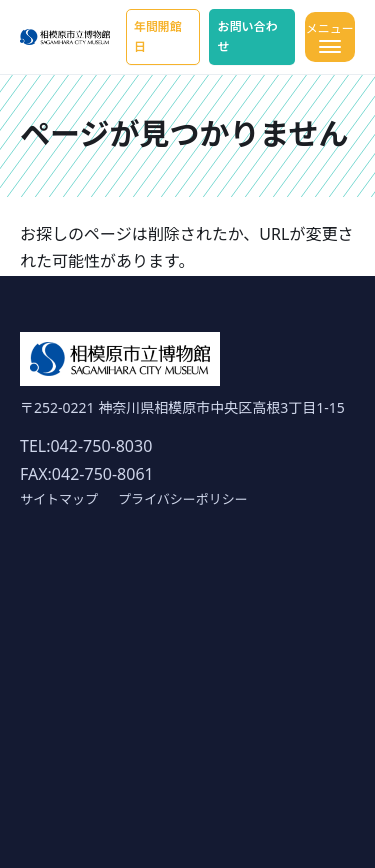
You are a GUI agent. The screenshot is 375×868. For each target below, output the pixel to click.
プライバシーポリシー (183, 499)
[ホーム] (65, 37)
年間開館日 (158, 36)
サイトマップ (59, 499)
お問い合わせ (247, 36)
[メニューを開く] (330, 37)
